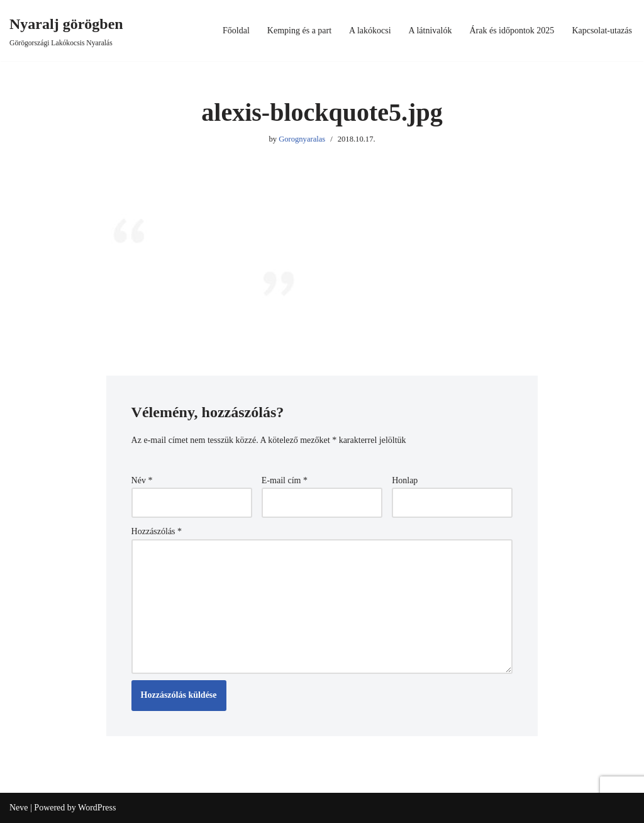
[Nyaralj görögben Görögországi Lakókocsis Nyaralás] (66, 31)
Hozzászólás (157, 531)
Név (142, 480)
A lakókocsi (370, 31)
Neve (19, 808)
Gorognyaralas (302, 139)
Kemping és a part (299, 31)
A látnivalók (430, 31)
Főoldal (236, 31)
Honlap (405, 480)
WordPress (97, 808)
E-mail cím (285, 480)
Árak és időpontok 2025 (512, 31)
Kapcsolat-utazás (602, 31)
